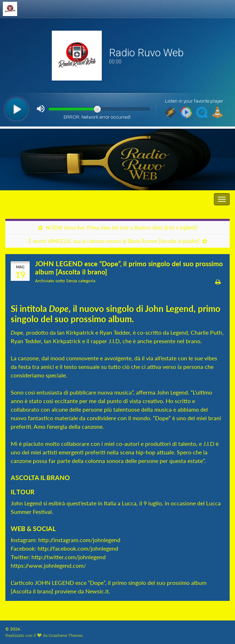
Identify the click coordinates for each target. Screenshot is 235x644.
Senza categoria (81, 281)
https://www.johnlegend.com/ (48, 565)
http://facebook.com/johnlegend (78, 548)
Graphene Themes (66, 635)
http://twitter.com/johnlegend (68, 557)
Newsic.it (97, 591)
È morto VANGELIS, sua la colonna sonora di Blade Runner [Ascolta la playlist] (114, 241)
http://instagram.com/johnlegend (80, 540)
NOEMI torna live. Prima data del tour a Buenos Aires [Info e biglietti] (121, 228)
